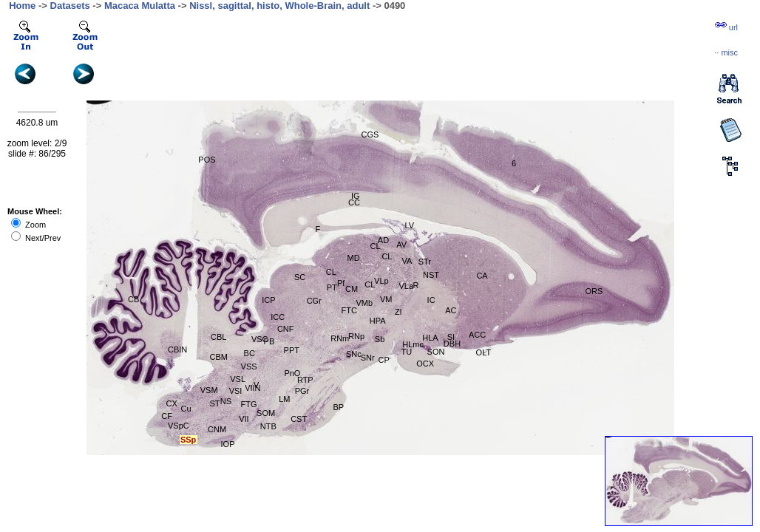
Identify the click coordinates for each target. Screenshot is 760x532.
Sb (380, 339)
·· (726, 52)
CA (482, 276)
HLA (430, 338)
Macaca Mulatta (140, 6)
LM (284, 399)
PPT (292, 350)
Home (22, 6)
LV (409, 225)
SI (451, 337)
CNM (217, 429)
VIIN (252, 388)
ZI (398, 312)
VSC (260, 339)
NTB (268, 426)
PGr (302, 391)
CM (352, 289)
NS (226, 401)
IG (356, 196)
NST (431, 275)
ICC (278, 317)
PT (332, 287)
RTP (305, 380)
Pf (341, 283)
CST (299, 419)
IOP (228, 444)
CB (133, 299)
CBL (218, 337)
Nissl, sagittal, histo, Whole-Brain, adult (279, 6)
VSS (249, 366)
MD (353, 258)
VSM (209, 390)
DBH (452, 344)
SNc (354, 354)
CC (354, 202)
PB (269, 341)
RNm (340, 338)
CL (375, 246)
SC (300, 277)
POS (207, 160)
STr (425, 262)
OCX (425, 364)
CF (167, 416)
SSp (188, 440)
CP (384, 360)
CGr (314, 301)
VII (244, 419)
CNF (286, 329)
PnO (292, 373)
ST (214, 403)
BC (250, 353)
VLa (406, 286)
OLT (484, 352)
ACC (477, 335)
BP (338, 407)
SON (436, 352)
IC (431, 300)
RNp (356, 336)
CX (172, 403)
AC (451, 310)
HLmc (413, 344)
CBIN (177, 349)
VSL (238, 379)
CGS (370, 134)
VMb (364, 303)
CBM (218, 357)
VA (407, 261)
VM (386, 299)
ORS (594, 291)
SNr (368, 358)
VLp (381, 281)
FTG (249, 404)
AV (401, 245)
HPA (378, 321)
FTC (349, 310)
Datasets (70, 6)
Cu (186, 409)
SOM (266, 413)
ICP (268, 300)
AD (383, 240)
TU (407, 352)
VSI (236, 391)
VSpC (179, 426)
